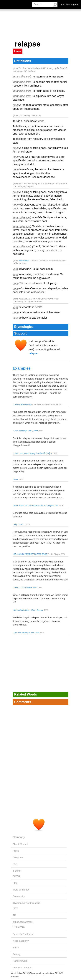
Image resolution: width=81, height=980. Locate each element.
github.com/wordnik (23, 922)
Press (16, 851)
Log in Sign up (70, 5)
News (16, 479)
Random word (20, 961)
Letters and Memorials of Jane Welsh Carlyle (33, 453)
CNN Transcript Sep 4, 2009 (26, 431)
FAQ (15, 864)
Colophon (18, 857)
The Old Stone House (23, 405)
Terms (16, 947)
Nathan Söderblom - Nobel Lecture (28, 610)
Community (19, 896)
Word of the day (21, 890)
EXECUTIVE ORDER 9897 (25, 587)
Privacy (17, 954)
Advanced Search (22, 967)
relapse (33, 353)
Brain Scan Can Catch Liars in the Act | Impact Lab (36, 506)
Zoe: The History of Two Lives (27, 633)
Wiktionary (23, 261)
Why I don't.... (20, 524)
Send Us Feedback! (23, 934)
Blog (15, 883)
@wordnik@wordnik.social (27, 903)
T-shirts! (17, 871)
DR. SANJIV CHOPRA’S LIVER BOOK (30, 554)
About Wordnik (21, 844)
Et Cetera (19, 927)
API (15, 915)
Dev (15, 908)
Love (18, 51)
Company (19, 837)
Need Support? (21, 941)
